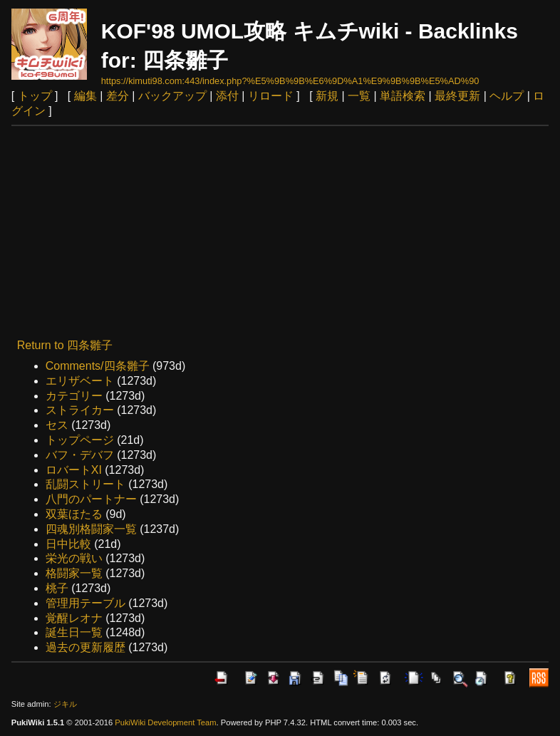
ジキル (65, 704)
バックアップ (172, 96)
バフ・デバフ (80, 455)
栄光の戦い (74, 558)
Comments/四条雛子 (98, 366)
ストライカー (80, 410)
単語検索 (403, 96)
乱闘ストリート (85, 484)
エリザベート (80, 381)
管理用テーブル (85, 603)
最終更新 (457, 96)
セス (57, 425)
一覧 (359, 96)
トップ (35, 96)
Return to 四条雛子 (65, 345)
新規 (327, 96)
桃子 (57, 588)
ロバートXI (74, 470)
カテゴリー (74, 396)
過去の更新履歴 (85, 647)
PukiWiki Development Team (165, 722)
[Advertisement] (280, 233)
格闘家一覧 (74, 573)
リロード (271, 96)
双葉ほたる (74, 514)
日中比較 (68, 544)
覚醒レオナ (74, 618)
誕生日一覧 (74, 632)
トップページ (80, 440)
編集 (85, 96)
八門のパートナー (91, 499)
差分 (118, 96)
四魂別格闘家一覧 (91, 529)
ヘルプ (507, 96)
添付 (227, 96)
